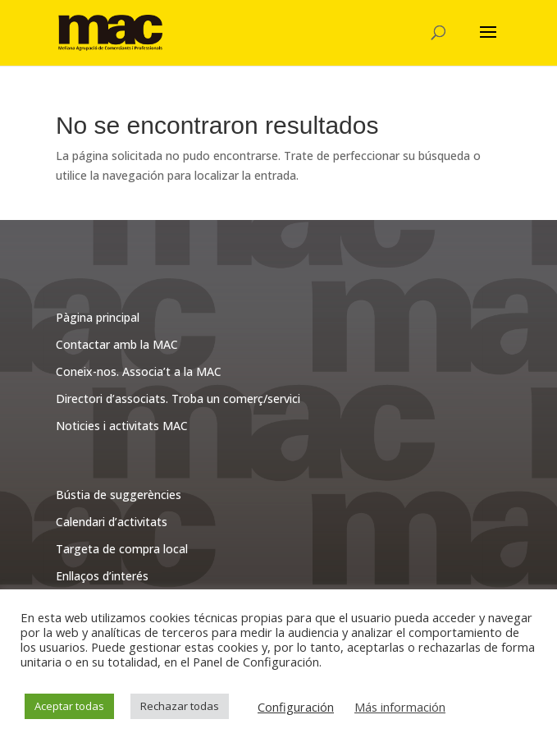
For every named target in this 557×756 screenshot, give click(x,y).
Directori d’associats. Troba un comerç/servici (178, 399)
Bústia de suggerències (119, 495)
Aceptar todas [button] (69, 706)
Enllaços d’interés (102, 576)
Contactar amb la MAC (117, 344)
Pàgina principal (98, 317)
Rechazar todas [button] (180, 706)
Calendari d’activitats (112, 522)
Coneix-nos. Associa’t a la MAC (139, 371)
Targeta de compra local (122, 549)
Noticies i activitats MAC (122, 426)
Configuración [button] (296, 707)
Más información (400, 707)
